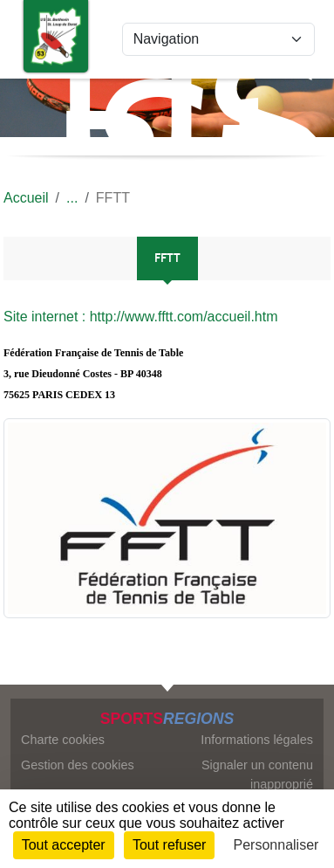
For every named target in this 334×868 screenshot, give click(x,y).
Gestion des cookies (78, 765)
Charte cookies (63, 740)
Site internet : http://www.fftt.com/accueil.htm (141, 317)
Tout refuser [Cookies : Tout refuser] (169, 845)
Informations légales (257, 740)
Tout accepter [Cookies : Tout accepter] (64, 845)
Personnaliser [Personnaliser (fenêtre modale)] (276, 845)
